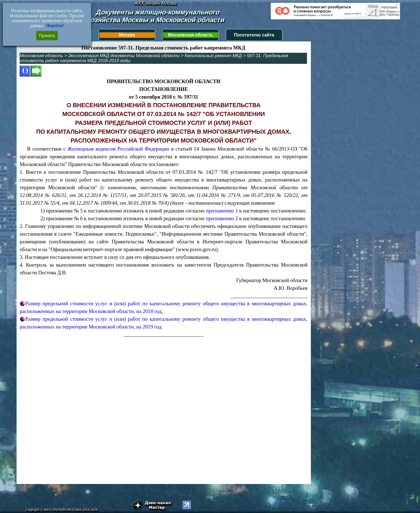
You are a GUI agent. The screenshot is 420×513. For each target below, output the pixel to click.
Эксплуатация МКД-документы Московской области (124, 56)
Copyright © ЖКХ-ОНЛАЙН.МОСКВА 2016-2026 (61, 510)
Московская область (191, 35)
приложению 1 (222, 211)
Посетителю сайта (254, 35)
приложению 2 (222, 218)
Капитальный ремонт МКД (213, 56)
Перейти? (55, 26)
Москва (127, 35)
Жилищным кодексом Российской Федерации (118, 149)
